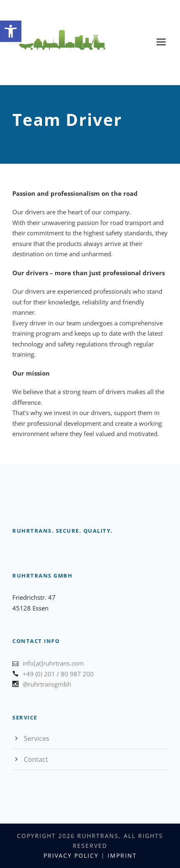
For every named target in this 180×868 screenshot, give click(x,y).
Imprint (122, 855)
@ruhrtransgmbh (47, 684)
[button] (11, 31)
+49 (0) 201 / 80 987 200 (58, 674)
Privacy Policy (71, 855)
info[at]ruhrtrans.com (53, 663)
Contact (36, 759)
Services (37, 738)
